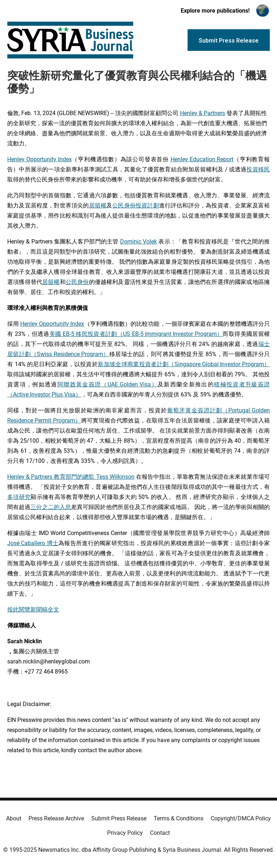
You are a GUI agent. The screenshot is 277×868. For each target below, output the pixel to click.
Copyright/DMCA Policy (241, 818)
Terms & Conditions (179, 818)
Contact (160, 833)
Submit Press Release (119, 818)
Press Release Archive (56, 818)
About (14, 818)
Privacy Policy (125, 833)
